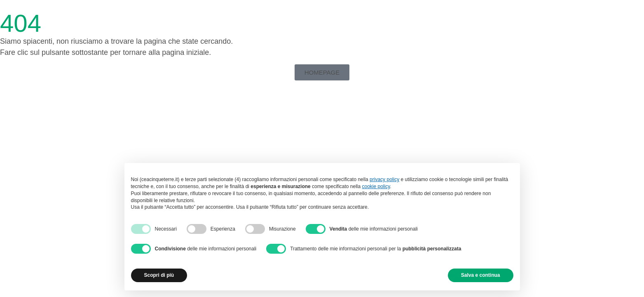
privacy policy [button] (384, 179)
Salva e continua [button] (481, 275)
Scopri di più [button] (159, 275)
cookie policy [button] (376, 186)
